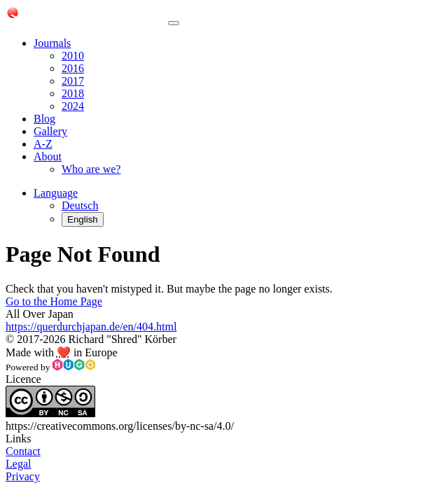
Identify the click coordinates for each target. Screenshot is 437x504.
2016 (73, 68)
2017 (73, 81)
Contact (23, 451)
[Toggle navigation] (174, 23)
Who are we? (91, 169)
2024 (73, 106)
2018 (73, 93)
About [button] (48, 156)
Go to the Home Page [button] (54, 301)
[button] (56, 193)
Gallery (50, 131)
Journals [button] (52, 43)
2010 (73, 56)
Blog (44, 119)
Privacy (23, 476)
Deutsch (80, 205)
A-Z (43, 144)
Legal (18, 464)
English (83, 219)
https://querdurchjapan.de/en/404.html (91, 327)
